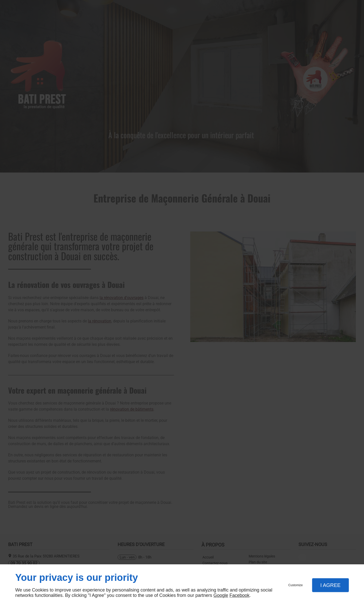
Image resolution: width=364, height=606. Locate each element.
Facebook (239, 595)
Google (221, 595)
